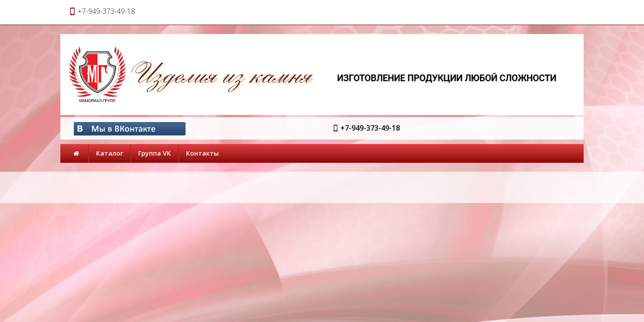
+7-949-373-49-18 (370, 128)
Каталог (110, 153)
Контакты (202, 153)
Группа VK (155, 153)
